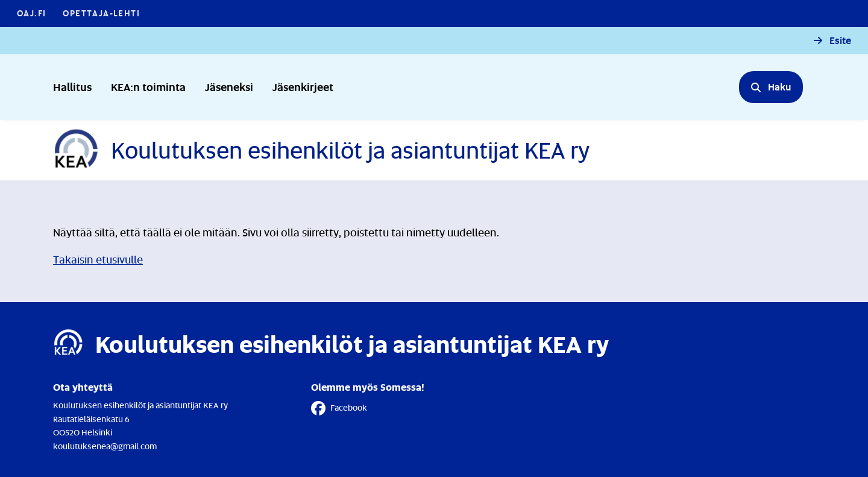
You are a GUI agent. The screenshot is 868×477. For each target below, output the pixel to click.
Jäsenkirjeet (303, 87)
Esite (840, 41)
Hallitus (72, 87)
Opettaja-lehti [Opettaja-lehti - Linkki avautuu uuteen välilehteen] (101, 13)
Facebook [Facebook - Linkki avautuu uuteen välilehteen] (339, 408)
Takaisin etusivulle (98, 259)
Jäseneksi (229, 87)
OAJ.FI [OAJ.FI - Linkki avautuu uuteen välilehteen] (31, 13)
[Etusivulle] (321, 150)
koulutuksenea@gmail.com (105, 446)
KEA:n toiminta (148, 87)
